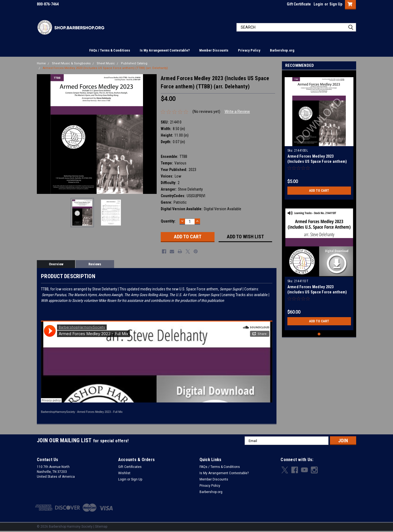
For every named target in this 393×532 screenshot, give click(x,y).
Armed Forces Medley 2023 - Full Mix (100, 412)
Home (41, 63)
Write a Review (237, 112)
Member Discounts (214, 50)
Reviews (95, 264)
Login (318, 4)
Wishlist (124, 473)
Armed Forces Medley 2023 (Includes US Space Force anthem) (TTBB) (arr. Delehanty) (105, 68)
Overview (56, 264)
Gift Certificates (130, 467)
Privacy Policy (249, 50)
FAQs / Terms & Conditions (110, 50)
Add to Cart (319, 191)
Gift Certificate (299, 4)
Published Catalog (134, 63)
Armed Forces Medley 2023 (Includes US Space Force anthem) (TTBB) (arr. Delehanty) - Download (317, 161)
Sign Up (336, 4)
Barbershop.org (282, 50)
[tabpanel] (319, 136)
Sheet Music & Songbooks (71, 63)
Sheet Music (106, 63)
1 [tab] (319, 334)
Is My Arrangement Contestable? (165, 50)
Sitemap (101, 527)
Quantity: (168, 221)
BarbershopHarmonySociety (58, 412)
